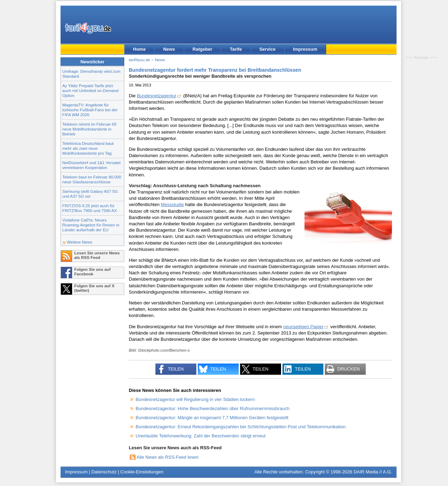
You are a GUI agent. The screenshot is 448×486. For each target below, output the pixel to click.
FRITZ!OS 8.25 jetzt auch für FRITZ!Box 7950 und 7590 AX (90, 208)
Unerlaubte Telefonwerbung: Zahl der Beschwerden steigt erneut (201, 436)
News (169, 49)
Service (267, 49)
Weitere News (80, 242)
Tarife (236, 49)
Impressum (305, 49)
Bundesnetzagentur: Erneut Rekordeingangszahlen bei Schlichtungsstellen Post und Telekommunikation (241, 427)
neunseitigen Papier (303, 327)
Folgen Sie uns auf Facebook (92, 272)
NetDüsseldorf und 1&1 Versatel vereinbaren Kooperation (91, 165)
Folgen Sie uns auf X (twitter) (94, 288)
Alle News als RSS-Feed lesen (167, 457)
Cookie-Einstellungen (142, 472)
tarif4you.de (139, 60)
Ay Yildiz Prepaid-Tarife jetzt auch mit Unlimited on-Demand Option (90, 90)
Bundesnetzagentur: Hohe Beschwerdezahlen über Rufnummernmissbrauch (213, 408)
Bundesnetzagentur (157, 96)
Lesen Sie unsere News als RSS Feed (97, 255)
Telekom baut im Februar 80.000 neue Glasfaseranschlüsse (92, 179)
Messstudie (173, 205)
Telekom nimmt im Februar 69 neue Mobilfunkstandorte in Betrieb (89, 129)
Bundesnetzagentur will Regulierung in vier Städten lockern (195, 399)
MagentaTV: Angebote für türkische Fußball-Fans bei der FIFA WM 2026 (90, 110)
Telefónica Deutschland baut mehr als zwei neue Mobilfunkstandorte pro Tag (88, 148)
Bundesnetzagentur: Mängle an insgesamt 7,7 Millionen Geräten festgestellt (212, 418)
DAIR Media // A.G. (373, 472)
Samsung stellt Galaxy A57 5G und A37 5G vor (90, 194)
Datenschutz (104, 472)
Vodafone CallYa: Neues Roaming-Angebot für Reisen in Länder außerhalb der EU (91, 225)
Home (139, 49)
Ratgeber (202, 49)
